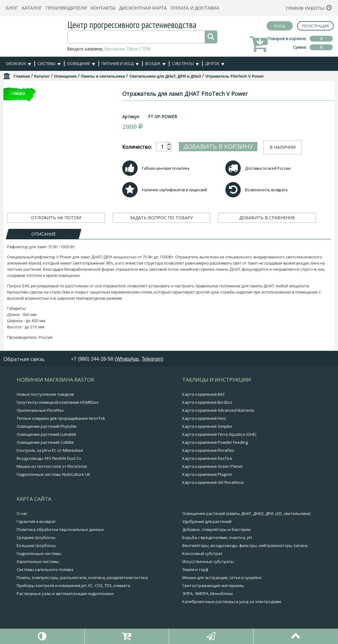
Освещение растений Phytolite (47, 426)
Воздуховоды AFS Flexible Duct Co (49, 458)
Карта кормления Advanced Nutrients (218, 410)
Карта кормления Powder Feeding (215, 442)
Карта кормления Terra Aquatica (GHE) (219, 434)
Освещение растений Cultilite (45, 442)
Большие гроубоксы (36, 545)
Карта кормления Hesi (204, 418)
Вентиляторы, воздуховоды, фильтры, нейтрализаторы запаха (245, 545)
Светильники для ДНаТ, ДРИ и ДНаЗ (165, 76)
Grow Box (16, 64)
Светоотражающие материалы (213, 585)
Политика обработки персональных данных (60, 529)
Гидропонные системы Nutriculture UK (53, 474)
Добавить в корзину (242, 146)
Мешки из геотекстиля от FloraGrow (52, 466)
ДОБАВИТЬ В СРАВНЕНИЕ (267, 218)
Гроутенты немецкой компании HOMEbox (58, 402)
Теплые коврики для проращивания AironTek (61, 418)
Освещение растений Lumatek (46, 434)
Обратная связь (24, 359)
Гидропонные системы (39, 553)
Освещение (78, 64)
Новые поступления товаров (45, 394)
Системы (46, 64)
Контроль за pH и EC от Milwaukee (50, 450)
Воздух (153, 64)
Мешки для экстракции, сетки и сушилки (222, 577)
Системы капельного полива (45, 569)
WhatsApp (127, 359)
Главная (22, 76)
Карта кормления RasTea (207, 458)
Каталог (32, 8)
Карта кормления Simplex (207, 426)
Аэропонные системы (38, 561)
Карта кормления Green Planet (212, 466)
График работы (305, 8)
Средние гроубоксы (36, 537)
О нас (22, 513)
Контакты (103, 8)
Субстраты (183, 64)
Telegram (152, 359)
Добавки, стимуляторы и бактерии (216, 529)
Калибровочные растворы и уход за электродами (232, 601)
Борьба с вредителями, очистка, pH (217, 537)
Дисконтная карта (143, 8)
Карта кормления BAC (204, 394)
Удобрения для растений (207, 521)
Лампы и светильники (103, 76)
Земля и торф (195, 569)
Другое (212, 64)
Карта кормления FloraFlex (208, 450)
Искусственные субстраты (208, 561)
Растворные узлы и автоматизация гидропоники (65, 593)
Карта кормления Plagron (207, 474)
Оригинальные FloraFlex (40, 410)
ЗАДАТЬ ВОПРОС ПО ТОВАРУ (161, 218)
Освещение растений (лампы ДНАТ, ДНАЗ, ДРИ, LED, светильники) (246, 513)
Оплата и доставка (195, 8)
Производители (66, 8)
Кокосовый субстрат (202, 553)
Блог (12, 8)
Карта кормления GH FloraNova (213, 482)
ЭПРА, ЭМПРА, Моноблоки (207, 593)
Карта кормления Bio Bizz (207, 402)
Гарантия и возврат (36, 521)
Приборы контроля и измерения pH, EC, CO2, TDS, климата (73, 585)
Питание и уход (118, 64)
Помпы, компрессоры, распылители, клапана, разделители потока (82, 577)
